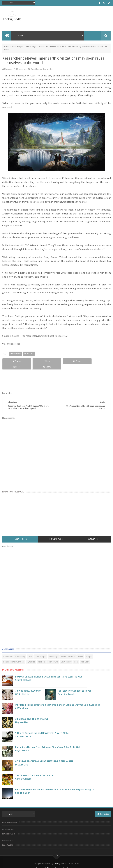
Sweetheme (72, 862)
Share (34, 361)
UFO (76, 656)
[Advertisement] (25, 593)
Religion (41, 656)
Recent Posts (20, 533)
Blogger (51, 862)
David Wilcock (87, 76)
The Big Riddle (60, 858)
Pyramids (31, 656)
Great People (17, 46)
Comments (93, 533)
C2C (30, 300)
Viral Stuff (85, 656)
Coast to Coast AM (58, 336)
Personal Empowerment (14, 656)
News (81, 651)
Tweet (13, 361)
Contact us (103, 808)
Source (6, 336)
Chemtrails (8, 651)
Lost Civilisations (68, 651)
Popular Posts (56, 533)
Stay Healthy (66, 656)
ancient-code (13, 344)
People (89, 651)
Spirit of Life (53, 656)
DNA (30, 651)
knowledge (31, 46)
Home (6, 46)
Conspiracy (20, 651)
